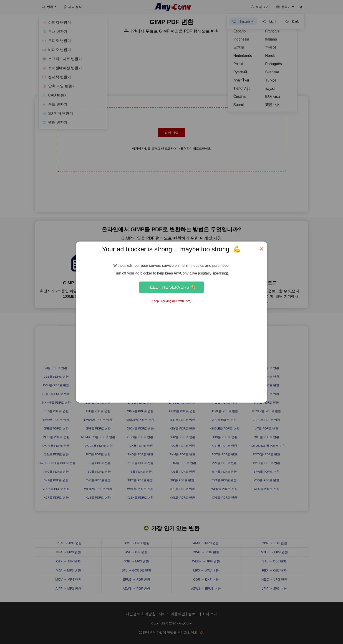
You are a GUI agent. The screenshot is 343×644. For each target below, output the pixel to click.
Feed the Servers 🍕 (171, 287)
